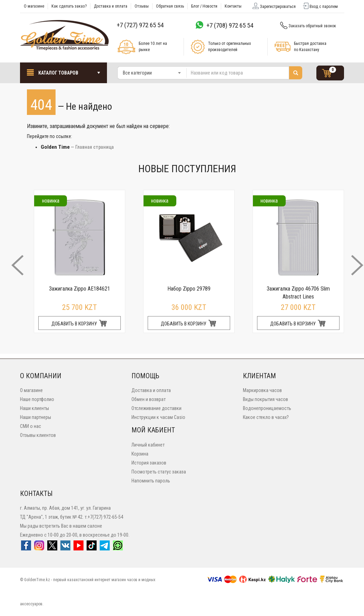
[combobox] (152, 73)
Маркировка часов (262, 390)
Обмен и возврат (149, 399)
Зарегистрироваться (274, 7)
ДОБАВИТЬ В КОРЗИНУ (80, 324)
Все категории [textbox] (137, 73)
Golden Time (55, 147)
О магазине (31, 390)
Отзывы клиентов (38, 435)
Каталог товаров (64, 72)
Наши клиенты (35, 408)
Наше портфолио (37, 399)
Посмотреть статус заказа (159, 472)
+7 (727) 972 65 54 (140, 25)
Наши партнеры (36, 417)
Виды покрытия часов (265, 399)
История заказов (149, 463)
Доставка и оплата (151, 390)
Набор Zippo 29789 (189, 289)
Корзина (140, 454)
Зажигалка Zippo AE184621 (80, 289)
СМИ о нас (31, 426)
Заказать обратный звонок (308, 26)
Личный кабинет (148, 445)
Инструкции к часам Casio (158, 417)
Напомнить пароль (151, 481)
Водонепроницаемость (267, 408)
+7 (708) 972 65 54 (230, 25)
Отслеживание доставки (156, 408)
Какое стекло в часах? (266, 417)
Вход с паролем (320, 7)
